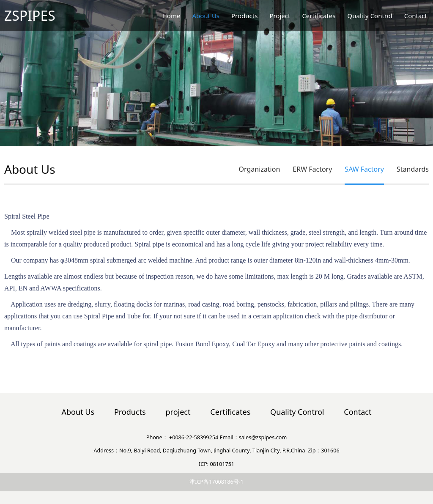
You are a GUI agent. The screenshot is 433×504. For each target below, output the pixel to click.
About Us (206, 16)
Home (171, 16)
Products (244, 16)
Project (280, 16)
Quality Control (370, 16)
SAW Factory (364, 169)
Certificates (319, 16)
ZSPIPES (30, 15)
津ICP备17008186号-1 (216, 482)
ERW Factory (312, 169)
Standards (413, 169)
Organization (260, 169)
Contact (416, 16)
